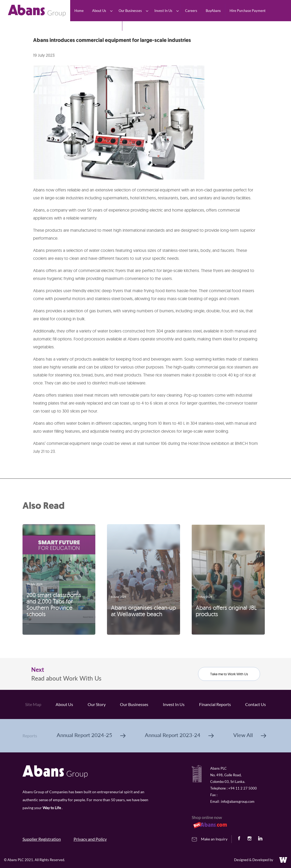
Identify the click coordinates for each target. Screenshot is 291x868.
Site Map (33, 704)
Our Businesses (134, 704)
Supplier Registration (42, 839)
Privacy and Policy (90, 839)
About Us (64, 704)
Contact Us (256, 704)
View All (250, 735)
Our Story (97, 704)
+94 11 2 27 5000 (243, 788)
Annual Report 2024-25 (91, 735)
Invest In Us (174, 704)
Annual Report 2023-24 (179, 735)
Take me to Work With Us (229, 674)
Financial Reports (215, 704)
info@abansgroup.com (238, 801)
